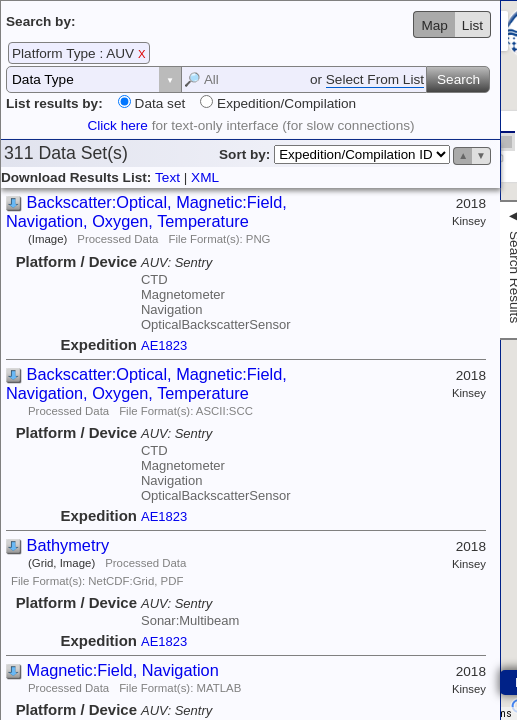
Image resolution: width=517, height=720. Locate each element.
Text (167, 177)
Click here (117, 125)
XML (205, 177)
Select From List (375, 79)
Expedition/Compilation (284, 103)
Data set (158, 103)
